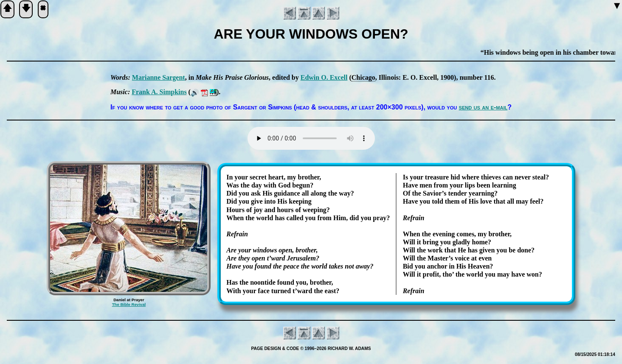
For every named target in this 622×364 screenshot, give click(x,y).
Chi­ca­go (363, 77)
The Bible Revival (129, 304)
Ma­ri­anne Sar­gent (159, 77)
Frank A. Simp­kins (159, 92)
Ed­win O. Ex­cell (324, 77)
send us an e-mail (483, 107)
